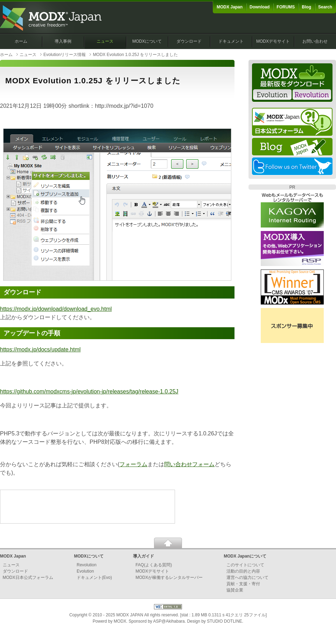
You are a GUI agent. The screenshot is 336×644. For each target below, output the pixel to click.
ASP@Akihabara (169, 621)
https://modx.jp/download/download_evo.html (56, 309)
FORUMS (286, 7)
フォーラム (133, 464)
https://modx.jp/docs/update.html (40, 349)
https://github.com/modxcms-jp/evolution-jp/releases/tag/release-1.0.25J (89, 391)
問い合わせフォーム (189, 464)
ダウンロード (189, 41)
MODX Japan (230, 7)
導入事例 (63, 41)
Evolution (85, 571)
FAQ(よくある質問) (154, 565)
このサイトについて (245, 565)
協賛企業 (235, 590)
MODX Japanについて (245, 556)
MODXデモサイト (273, 41)
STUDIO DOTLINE (225, 621)
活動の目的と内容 (243, 571)
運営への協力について (247, 577)
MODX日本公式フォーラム (28, 577)
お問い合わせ (315, 41)
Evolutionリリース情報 (65, 55)
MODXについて (147, 41)
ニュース (105, 41)
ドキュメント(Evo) (94, 577)
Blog (306, 7)
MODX (120, 621)
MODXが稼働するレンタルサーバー (169, 577)
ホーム (21, 41)
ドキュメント (231, 41)
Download (260, 7)
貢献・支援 (237, 584)
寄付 (256, 584)
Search (325, 7)
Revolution (87, 565)
